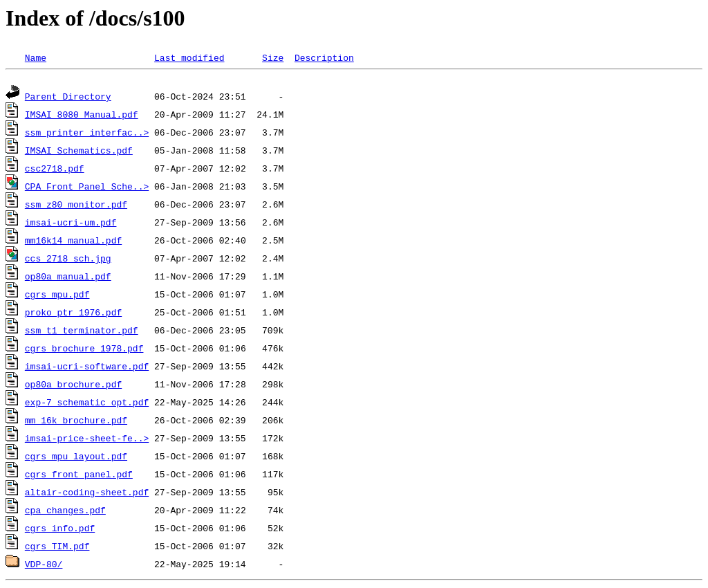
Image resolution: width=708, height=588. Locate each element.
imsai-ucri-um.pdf (71, 224)
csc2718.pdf (55, 170)
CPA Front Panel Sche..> (87, 188)
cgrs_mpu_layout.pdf (76, 458)
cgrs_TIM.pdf (57, 548)
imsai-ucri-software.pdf (87, 368)
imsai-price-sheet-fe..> (87, 440)
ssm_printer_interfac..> (87, 134)
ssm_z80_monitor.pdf (76, 206)
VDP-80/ (44, 566)
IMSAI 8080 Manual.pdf (82, 116)
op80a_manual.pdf (68, 278)
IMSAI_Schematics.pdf (79, 152)
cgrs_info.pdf (60, 530)
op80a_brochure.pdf (73, 386)
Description (324, 57)
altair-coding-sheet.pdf (87, 494)
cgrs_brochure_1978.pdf (84, 350)
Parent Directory (68, 98)
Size (273, 57)
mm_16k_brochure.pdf (76, 422)
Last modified (189, 57)
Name (36, 57)
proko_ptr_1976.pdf (73, 314)
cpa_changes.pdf (65, 512)
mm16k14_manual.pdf (73, 242)
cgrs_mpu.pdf (57, 296)
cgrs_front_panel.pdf (79, 476)
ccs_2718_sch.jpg (68, 260)
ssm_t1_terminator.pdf (82, 332)
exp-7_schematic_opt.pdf (87, 404)
